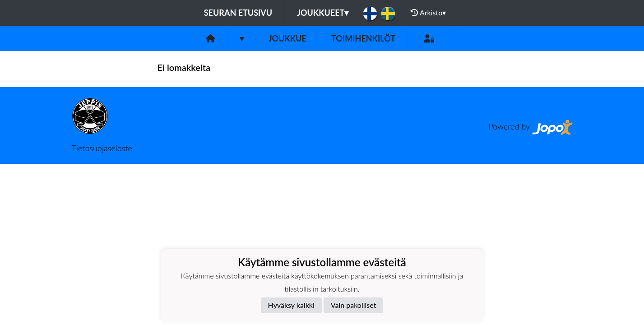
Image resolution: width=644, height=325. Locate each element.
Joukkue (287, 38)
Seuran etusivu (238, 13)
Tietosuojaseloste (102, 148)
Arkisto (428, 13)
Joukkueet (323, 13)
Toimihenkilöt (363, 38)
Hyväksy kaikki (291, 305)
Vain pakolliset (354, 305)
